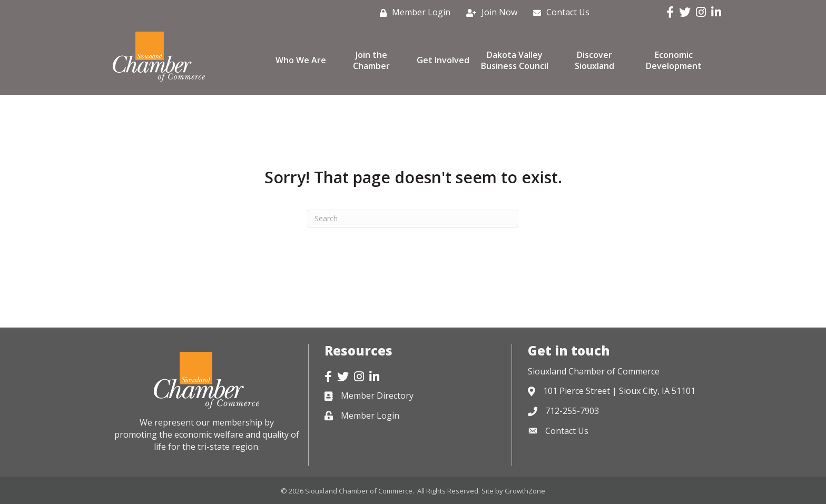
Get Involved (443, 60)
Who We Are (301, 60)
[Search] (413, 219)
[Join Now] (489, 12)
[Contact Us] (559, 12)
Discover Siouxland (594, 60)
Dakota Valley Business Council (515, 60)
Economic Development (674, 60)
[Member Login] (412, 12)
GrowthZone (525, 491)
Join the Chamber (371, 60)
